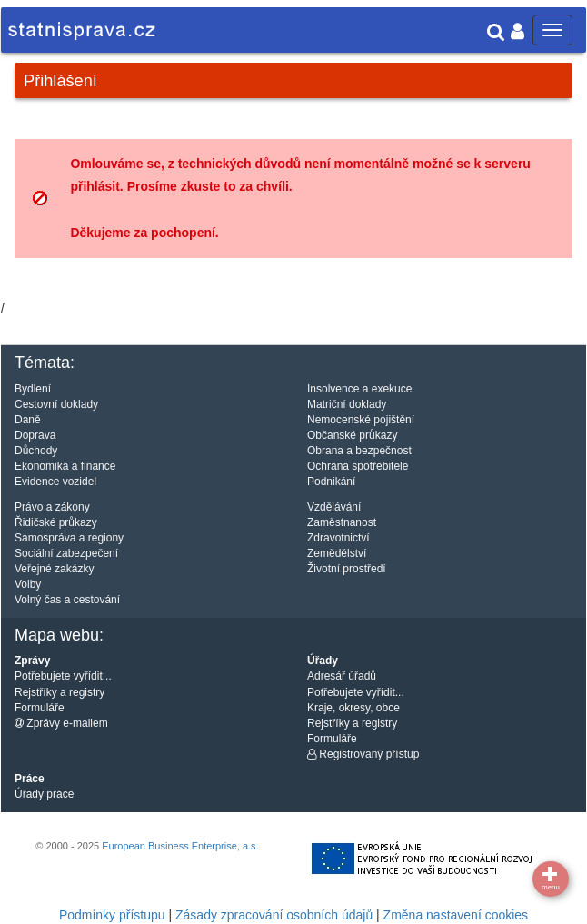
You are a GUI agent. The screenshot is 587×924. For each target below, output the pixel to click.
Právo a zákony (52, 507)
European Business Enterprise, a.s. (180, 846)
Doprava (35, 435)
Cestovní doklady (56, 404)
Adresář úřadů (342, 676)
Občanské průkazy (352, 435)
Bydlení (33, 389)
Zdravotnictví (338, 538)
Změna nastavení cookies (456, 915)
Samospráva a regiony (69, 538)
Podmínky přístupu (112, 915)
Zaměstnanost (342, 522)
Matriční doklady (347, 404)
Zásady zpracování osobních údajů (274, 915)
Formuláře (40, 708)
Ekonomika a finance (65, 466)
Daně (28, 420)
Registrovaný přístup (363, 754)
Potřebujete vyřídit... (63, 676)
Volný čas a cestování (67, 600)
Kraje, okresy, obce (353, 708)
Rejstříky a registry (60, 692)
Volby (28, 584)
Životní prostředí (347, 569)
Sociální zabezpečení (66, 553)
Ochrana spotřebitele (358, 466)
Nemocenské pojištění (361, 420)
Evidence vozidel (55, 482)
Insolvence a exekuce (359, 389)
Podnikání (331, 482)
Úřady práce (44, 794)
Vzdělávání (334, 507)
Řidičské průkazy (56, 522)
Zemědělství (337, 553)
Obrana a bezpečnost (359, 451)
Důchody (36, 451)
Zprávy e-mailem (61, 723)
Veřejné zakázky (54, 569)
